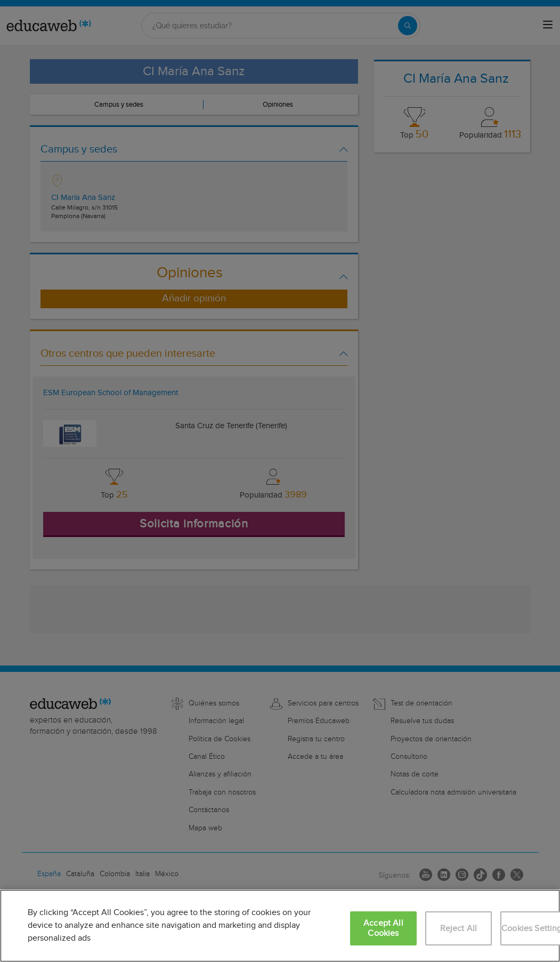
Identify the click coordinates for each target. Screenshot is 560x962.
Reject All (459, 929)
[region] (280, 926)
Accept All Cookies (383, 928)
